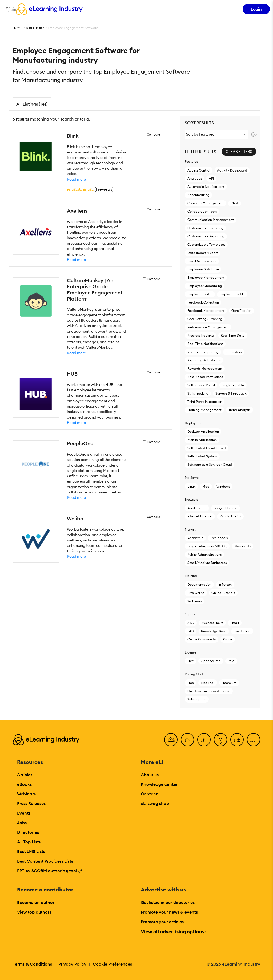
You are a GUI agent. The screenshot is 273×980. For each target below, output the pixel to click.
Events (24, 813)
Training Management (204, 410)
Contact (149, 794)
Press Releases (31, 803)
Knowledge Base (214, 631)
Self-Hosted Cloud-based (207, 448)
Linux (191, 486)
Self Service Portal (201, 385)
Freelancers (219, 538)
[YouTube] (220, 740)
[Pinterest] (237, 740)
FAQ (191, 631)
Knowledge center (159, 784)
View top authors (34, 912)
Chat (234, 203)
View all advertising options (175, 932)
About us (150, 775)
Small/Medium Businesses (207, 563)
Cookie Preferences (112, 964)
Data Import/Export (203, 253)
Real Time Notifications (205, 344)
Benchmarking (198, 195)
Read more (76, 179)
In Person (225, 585)
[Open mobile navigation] (10, 9)
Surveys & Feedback (231, 393)
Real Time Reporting (203, 352)
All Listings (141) (32, 104)
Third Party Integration (205, 402)
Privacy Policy (72, 964)
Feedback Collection (203, 302)
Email (235, 623)
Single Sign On (233, 385)
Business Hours (212, 623)
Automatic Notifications (206, 187)
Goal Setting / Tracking (205, 319)
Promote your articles (162, 922)
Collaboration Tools (202, 211)
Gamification (241, 311)
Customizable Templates (206, 244)
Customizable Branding (205, 228)
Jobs (22, 823)
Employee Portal (200, 294)
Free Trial (208, 683)
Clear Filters (239, 152)
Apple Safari (197, 508)
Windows (223, 486)
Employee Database (203, 269)
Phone (228, 639)
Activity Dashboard (232, 170)
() (90, 189)
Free (191, 661)
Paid (231, 661)
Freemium (229, 683)
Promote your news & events (169, 912)
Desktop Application (203, 431)
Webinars (194, 601)
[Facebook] (171, 740)
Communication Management (211, 220)
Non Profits (243, 546)
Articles (25, 775)
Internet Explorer (200, 516)
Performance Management (208, 327)
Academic (195, 538)
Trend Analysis (239, 410)
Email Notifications (202, 261)
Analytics (195, 178)
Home (17, 28)
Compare (153, 135)
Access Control (199, 170)
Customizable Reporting (206, 236)
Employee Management (206, 278)
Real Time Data (233, 335)
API (211, 178)
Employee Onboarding (205, 286)
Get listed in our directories (168, 902)
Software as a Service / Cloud (210, 465)
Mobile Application (202, 440)
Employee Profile (232, 294)
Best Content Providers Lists (45, 861)
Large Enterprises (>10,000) (207, 546)
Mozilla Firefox (230, 516)
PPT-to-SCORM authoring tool (50, 871)
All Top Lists (29, 842)
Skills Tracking (198, 393)
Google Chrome (225, 508)
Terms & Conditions (32, 964)
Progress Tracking (201, 335)
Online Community (202, 639)
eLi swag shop (155, 803)
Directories (28, 832)
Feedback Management (206, 311)
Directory (35, 28)
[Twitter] (187, 740)
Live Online (196, 593)
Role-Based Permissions (205, 377)
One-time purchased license (209, 691)
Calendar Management (206, 203)
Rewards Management (205, 369)
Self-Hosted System (202, 456)
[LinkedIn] (204, 740)
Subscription (197, 699)
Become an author (36, 902)
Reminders (234, 352)
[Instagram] (254, 740)
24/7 (191, 623)
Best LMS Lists (31, 851)
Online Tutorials (223, 593)
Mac (206, 486)
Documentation (199, 585)
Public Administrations (204, 554)
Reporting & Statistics (204, 360)
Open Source (211, 661)
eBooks (24, 784)
